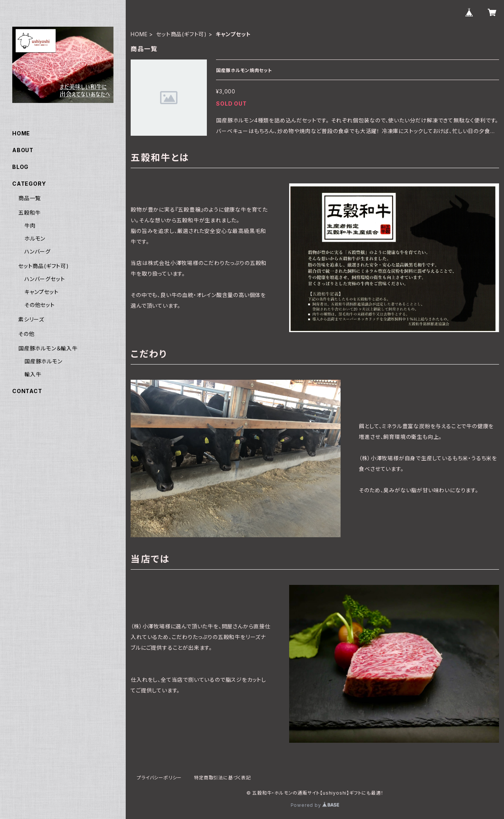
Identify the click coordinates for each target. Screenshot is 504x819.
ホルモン (35, 238)
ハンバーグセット (45, 279)
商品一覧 (30, 198)
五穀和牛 (30, 213)
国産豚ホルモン (43, 361)
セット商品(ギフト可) (182, 34)
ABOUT (23, 150)
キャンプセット (42, 292)
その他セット (40, 305)
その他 (26, 334)
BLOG (20, 167)
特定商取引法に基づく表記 (222, 778)
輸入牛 (33, 374)
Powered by (315, 805)
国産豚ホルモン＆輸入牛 (48, 348)
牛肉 (30, 226)
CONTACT (27, 391)
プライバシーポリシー (159, 778)
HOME (139, 34)
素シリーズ (31, 319)
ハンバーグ (38, 251)
